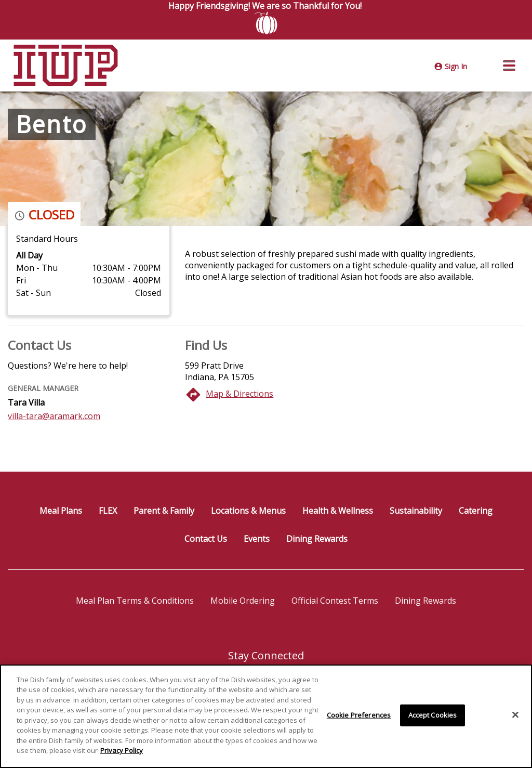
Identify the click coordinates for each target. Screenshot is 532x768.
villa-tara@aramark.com (54, 416)
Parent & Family (164, 511)
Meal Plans (61, 511)
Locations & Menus (248, 511)
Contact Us (206, 539)
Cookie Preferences (359, 715)
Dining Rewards (317, 539)
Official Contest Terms (335, 601)
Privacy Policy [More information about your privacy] (122, 751)
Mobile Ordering (243, 601)
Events (257, 539)
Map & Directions (240, 394)
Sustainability (416, 511)
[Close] (515, 715)
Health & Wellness (338, 511)
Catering (476, 511)
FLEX (108, 511)
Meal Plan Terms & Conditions (135, 601)
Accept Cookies (433, 715)
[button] (509, 66)
